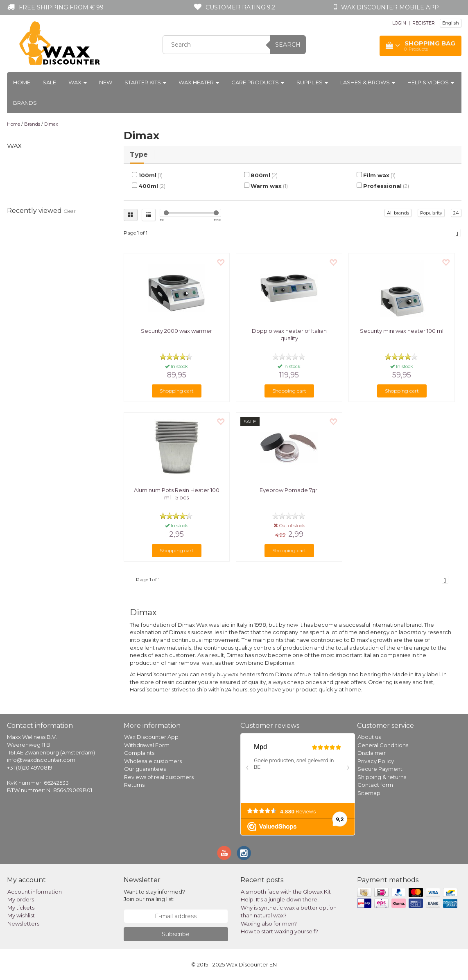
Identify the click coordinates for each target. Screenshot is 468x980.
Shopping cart (177, 391)
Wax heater (199, 82)
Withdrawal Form (147, 745)
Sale (49, 82)
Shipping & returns (382, 777)
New (106, 82)
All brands (398, 213)
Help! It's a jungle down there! (280, 899)
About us (369, 737)
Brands (25, 103)
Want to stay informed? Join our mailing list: (154, 895)
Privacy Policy (376, 761)
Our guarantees (145, 769)
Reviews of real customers (159, 777)
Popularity (431, 213)
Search (288, 45)
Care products (258, 82)
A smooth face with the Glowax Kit (286, 892)
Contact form (375, 785)
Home (22, 82)
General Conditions (383, 745)
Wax (78, 82)
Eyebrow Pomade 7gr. (289, 490)
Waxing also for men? (269, 924)
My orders (21, 899)
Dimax (51, 124)
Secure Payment (380, 769)
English (451, 23)
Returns (134, 785)
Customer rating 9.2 (240, 7)
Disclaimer (372, 753)
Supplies (312, 82)
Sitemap (369, 793)
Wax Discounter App (151, 737)
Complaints (139, 753)
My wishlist (21, 915)
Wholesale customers (153, 761)
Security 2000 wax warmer (176, 331)
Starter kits (145, 82)
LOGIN (399, 23)
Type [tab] (139, 155)
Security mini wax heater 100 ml (402, 331)
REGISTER (424, 23)
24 (456, 213)
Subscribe (176, 934)
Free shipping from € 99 (61, 7)
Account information (35, 892)
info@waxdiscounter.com (41, 760)
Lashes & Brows (368, 82)
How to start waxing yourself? (279, 931)
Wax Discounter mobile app (390, 7)
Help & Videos (431, 82)
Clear (70, 211)
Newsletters (23, 924)
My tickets (21, 908)
